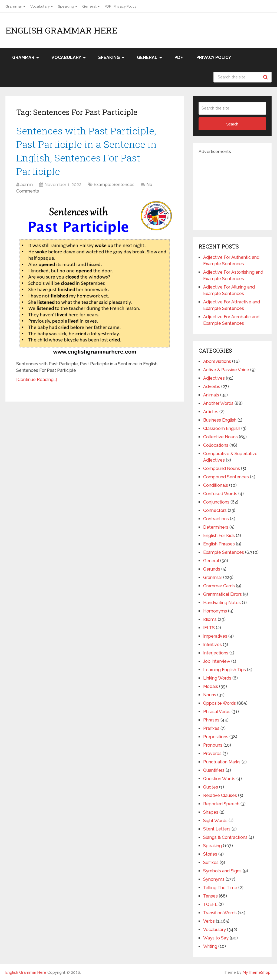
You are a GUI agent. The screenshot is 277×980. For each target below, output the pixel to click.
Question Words (219, 779)
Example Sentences (114, 188)
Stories (210, 854)
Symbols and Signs (222, 871)
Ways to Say (216, 938)
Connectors (215, 510)
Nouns (210, 695)
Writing (210, 946)
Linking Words (217, 678)
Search (266, 77)
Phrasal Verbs (217, 712)
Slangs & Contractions (225, 837)
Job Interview (217, 661)
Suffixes (211, 863)
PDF (108, 6)
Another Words (218, 403)
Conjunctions (216, 502)
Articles (211, 412)
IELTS (209, 628)
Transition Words (220, 913)
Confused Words (220, 494)
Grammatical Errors (222, 594)
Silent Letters (217, 829)
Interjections (216, 653)
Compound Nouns (222, 469)
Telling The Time (220, 888)
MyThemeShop (257, 972)
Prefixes (211, 728)
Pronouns (213, 745)
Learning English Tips (225, 670)
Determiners (216, 527)
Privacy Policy (125, 6)
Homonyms (215, 611)
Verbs (209, 921)
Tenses (210, 896)
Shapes (211, 812)
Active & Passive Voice (226, 370)
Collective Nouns (220, 437)
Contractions (216, 519)
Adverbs (212, 387)
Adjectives (214, 378)
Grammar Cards (219, 586)
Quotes (211, 787)
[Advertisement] (238, 189)
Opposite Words (220, 703)
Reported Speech (221, 804)
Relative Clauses (220, 795)
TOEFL (210, 904)
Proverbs (212, 754)
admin (27, 188)
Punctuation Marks (222, 762)
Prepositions (216, 737)
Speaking (66, 6)
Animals (211, 395)
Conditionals (216, 485)
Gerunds (212, 569)
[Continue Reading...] (37, 383)
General (89, 6)
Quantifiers (214, 770)
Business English (220, 420)
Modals (211, 686)
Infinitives (212, 645)
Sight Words (215, 821)
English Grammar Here (62, 30)
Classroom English (222, 428)
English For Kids (219, 536)
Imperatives (215, 636)
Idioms (210, 619)
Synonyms (214, 879)
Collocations (216, 445)
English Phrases (219, 544)
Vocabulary (40, 6)
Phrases (211, 720)
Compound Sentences (226, 477)
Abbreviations (217, 361)
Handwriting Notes (222, 603)
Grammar (14, 6)
